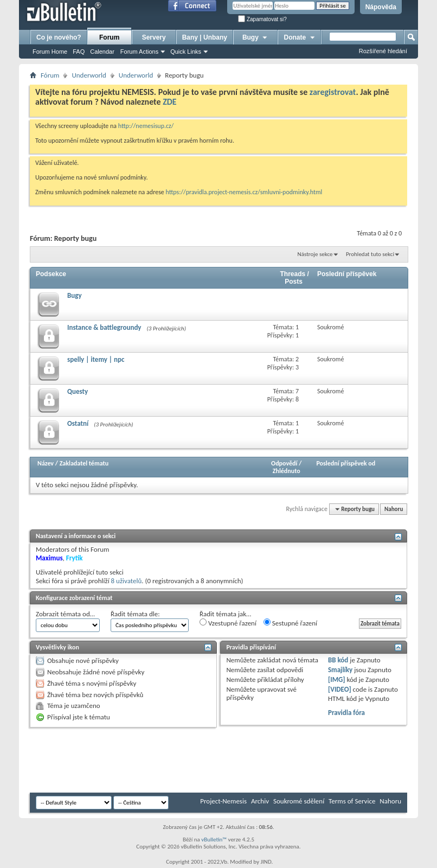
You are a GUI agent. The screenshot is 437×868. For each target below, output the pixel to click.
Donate (300, 37)
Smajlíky (340, 670)
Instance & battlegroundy (104, 327)
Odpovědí (284, 463)
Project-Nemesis (223, 801)
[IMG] (337, 679)
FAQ (79, 52)
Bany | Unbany (205, 37)
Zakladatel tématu (84, 463)
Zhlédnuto (287, 471)
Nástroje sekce (315, 254)
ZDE (170, 102)
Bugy (255, 37)
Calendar (102, 52)
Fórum (50, 75)
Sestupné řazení (290, 623)
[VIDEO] (340, 689)
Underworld (89, 75)
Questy (78, 391)
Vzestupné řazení (228, 623)
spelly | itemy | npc (96, 359)
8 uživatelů (127, 581)
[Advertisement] (227, 760)
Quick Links (186, 52)
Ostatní (78, 423)
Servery (154, 37)
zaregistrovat (333, 92)
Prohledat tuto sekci (370, 254)
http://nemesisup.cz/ (146, 126)
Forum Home (50, 52)
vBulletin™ (214, 840)
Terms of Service (352, 801)
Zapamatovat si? (262, 19)
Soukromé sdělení (299, 801)
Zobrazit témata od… (65, 614)
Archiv (260, 801)
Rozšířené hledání (383, 51)
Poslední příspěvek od (346, 463)
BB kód (338, 660)
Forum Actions (139, 52)
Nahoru (394, 509)
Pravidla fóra (346, 713)
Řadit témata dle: (135, 614)
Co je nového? (59, 37)
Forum (109, 37)
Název (46, 463)
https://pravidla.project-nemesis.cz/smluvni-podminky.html (244, 192)
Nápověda (381, 7)
